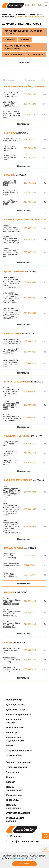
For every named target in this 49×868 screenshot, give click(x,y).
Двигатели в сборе (16, 710)
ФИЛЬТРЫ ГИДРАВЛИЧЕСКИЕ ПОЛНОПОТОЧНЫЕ (17, 47)
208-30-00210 (30, 341)
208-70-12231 (30, 114)
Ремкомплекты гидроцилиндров (15, 739)
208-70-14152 (30, 183)
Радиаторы (12, 733)
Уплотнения (12, 772)
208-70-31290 (30, 94)
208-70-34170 (30, 140)
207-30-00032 (30, 492)
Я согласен (24, 864)
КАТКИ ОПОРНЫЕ (36, 55)
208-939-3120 (30, 650)
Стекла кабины (14, 755)
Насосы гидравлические (15, 788)
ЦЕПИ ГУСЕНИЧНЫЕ (13, 55)
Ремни (10, 746)
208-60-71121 (30, 228)
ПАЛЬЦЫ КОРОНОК (14, 548)
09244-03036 (30, 556)
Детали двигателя (16, 705)
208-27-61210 (30, 444)
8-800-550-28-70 (31, 841)
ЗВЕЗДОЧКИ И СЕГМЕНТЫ (17, 436)
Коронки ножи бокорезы (14, 721)
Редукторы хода (15, 795)
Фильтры (11, 777)
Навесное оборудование (14, 806)
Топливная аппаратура (18, 762)
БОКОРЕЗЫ (10, 40)
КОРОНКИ (25, 40)
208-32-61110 (30, 601)
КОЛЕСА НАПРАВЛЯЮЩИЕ (18, 382)
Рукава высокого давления (15, 819)
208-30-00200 (30, 391)
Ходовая (11, 782)
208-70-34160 (30, 158)
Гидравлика (12, 800)
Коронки (9, 642)
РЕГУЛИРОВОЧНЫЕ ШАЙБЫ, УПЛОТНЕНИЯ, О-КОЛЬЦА (24, 32)
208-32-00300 (30, 282)
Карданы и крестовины (18, 715)
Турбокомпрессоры (16, 767)
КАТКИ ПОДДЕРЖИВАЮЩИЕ (18, 480)
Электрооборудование (18, 813)
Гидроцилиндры (15, 700)
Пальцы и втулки (15, 728)
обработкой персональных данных (23, 859)
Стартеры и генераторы (19, 750)
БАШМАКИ (10, 592)
